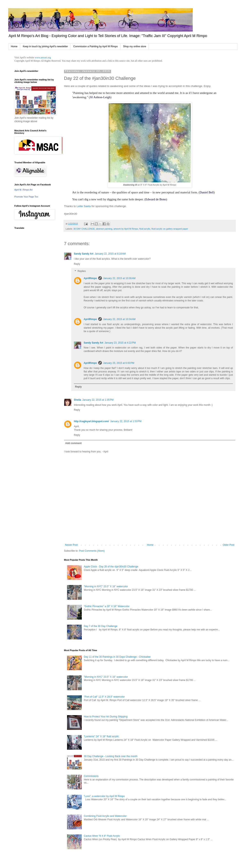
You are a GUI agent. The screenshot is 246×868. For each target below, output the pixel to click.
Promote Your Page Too (26, 197)
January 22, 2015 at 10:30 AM (119, 278)
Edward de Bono (156, 199)
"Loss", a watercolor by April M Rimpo (104, 796)
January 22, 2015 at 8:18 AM (110, 254)
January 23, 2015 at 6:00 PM (119, 363)
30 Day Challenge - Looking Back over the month (111, 756)
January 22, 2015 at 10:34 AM (119, 319)
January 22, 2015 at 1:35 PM (98, 400)
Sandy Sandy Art (84, 254)
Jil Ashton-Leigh (100, 97)
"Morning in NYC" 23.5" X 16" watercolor (106, 586)
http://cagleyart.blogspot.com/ (91, 421)
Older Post (228, 545)
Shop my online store (135, 46)
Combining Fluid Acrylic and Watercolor (105, 816)
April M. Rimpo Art (23, 190)
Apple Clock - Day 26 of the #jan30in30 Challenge (111, 567)
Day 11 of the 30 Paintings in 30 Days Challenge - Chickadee (117, 657)
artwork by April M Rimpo (126, 229)
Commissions (91, 776)
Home (14, 46)
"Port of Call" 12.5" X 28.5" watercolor (104, 697)
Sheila (77, 400)
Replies (82, 271)
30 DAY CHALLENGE (84, 229)
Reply (77, 264)
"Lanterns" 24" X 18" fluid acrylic (101, 736)
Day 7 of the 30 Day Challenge (101, 626)
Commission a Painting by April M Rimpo (95, 46)
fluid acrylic (145, 229)
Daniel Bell (207, 192)
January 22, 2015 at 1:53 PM (126, 421)
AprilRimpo (90, 278)
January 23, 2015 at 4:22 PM (120, 343)
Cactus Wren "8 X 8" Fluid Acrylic (102, 836)
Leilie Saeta (83, 206)
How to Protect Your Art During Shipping (106, 717)
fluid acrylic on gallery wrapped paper (170, 229)
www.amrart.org (43, 57)
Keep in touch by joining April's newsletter (45, 46)
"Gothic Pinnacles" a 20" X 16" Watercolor (107, 606)
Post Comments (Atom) (92, 551)
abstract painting (104, 229)
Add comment (73, 443)
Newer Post (71, 545)
